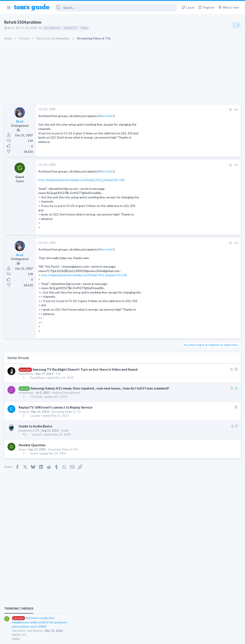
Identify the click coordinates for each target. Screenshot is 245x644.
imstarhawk (26, 397)
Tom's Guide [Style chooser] (209, 620)
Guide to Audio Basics (36, 431)
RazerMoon (26, 374)
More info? (107, 116)
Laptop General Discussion (200, 294)
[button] (9, 7)
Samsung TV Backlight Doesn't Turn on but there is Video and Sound (85, 369)
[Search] (116, 8)
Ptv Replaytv (52, 28)
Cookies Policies (106, 638)
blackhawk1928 (29, 435)
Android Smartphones (66, 397)
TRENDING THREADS (190, 238)
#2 (166, 165)
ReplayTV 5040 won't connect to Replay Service (56, 412)
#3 (166, 243)
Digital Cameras (193, 383)
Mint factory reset (202, 328)
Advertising (75, 638)
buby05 (37, 439)
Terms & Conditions (164, 638)
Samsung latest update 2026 (209, 349)
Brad (11, 28)
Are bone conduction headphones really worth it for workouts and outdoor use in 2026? (210, 252)
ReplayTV (71, 28)
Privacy (134, 638)
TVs (58, 374)
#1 (166, 110)
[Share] (160, 110)
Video (85, 28)
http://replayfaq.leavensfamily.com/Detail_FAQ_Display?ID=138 (82, 180)
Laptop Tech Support (196, 408)
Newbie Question (32, 450)
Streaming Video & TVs (66, 416)
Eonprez (24, 416)
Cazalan (35, 420)
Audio (65, 435)
